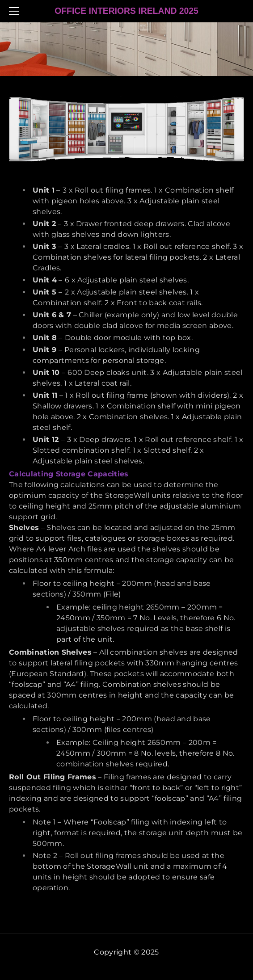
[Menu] (16, 11)
